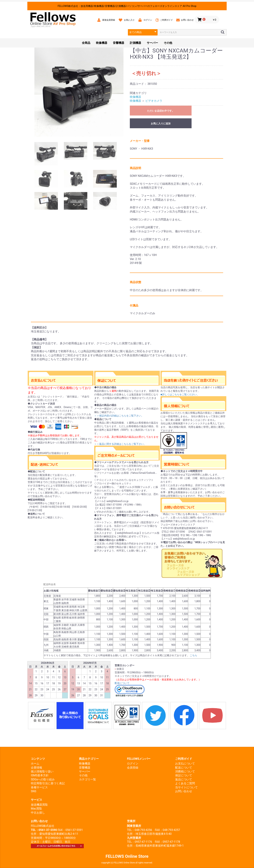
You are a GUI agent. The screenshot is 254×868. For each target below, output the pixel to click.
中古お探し (38, 813)
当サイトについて (186, 787)
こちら (193, 655)
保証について (184, 775)
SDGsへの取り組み (43, 779)
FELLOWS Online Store (127, 856)
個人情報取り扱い (42, 771)
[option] (79, 92)
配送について (122, 683)
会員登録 (133, 768)
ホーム (35, 764)
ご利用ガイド (184, 759)
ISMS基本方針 (40, 775)
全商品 (86, 43)
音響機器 (119, 43)
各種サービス (39, 787)
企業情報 (37, 768)
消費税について (185, 771)
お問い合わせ (184, 791)
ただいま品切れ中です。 (161, 111)
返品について (184, 779)
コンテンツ (38, 759)
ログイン (133, 764)
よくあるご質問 (185, 783)
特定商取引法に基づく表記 (48, 783)
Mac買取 (36, 809)
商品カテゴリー (89, 759)
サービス (37, 800)
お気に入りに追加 (161, 123)
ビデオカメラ (154, 101)
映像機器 (102, 43)
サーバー (152, 43)
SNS (34, 791)
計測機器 (135, 43)
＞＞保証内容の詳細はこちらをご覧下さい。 (119, 416)
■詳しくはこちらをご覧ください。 (180, 394)
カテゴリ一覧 (87, 779)
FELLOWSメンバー (139, 759)
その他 (168, 43)
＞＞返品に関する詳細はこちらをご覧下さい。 (120, 444)
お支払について (185, 764)
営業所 (131, 821)
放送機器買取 (39, 805)
